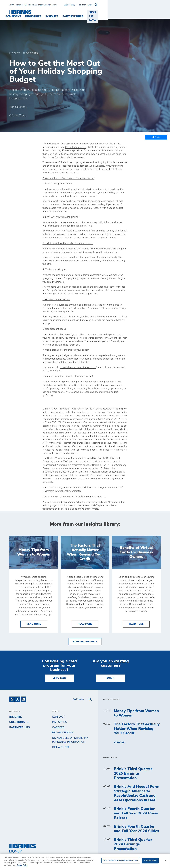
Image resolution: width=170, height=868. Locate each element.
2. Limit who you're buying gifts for (61, 217)
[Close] (166, 861)
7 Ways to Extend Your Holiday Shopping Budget (68, 178)
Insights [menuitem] (102, 12)
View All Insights (85, 642)
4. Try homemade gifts (54, 270)
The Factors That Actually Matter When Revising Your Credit (137, 729)
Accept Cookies (150, 861)
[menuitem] (13, 5)
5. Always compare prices (56, 299)
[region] (85, 861)
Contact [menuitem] (58, 717)
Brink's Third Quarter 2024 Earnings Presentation (133, 844)
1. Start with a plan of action (57, 184)
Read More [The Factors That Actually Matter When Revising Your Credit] (88, 624)
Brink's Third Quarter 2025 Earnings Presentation (133, 773)
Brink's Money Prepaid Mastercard (78, 367)
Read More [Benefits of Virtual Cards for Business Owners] (139, 624)
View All (120, 743)
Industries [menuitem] (84, 12)
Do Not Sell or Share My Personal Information (70, 740)
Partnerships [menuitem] (123, 12)
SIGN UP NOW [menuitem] (149, 12)
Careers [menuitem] (58, 727)
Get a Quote (61, 747)
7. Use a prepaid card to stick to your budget (66, 350)
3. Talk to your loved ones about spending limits (68, 243)
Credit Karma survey (76, 147)
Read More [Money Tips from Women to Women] (37, 624)
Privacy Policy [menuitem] (63, 733)
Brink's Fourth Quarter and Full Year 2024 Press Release (136, 813)
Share (156, 137)
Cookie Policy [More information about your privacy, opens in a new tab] (22, 865)
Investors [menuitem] (59, 722)
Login (111, 678)
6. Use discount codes (54, 329)
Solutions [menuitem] (64, 12)
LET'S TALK (59, 678)
